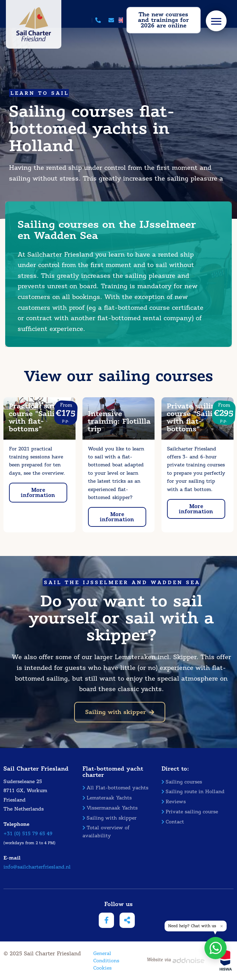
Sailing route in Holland (193, 792)
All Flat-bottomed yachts (115, 788)
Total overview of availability (106, 832)
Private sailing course (190, 812)
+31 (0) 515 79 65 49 (28, 834)
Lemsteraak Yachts (107, 798)
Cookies (102, 968)
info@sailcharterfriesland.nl (37, 867)
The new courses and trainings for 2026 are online (163, 20)
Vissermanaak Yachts (110, 808)
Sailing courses (182, 782)
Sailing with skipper (120, 712)
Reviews (174, 802)
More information (38, 493)
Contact (173, 822)
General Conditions (106, 957)
